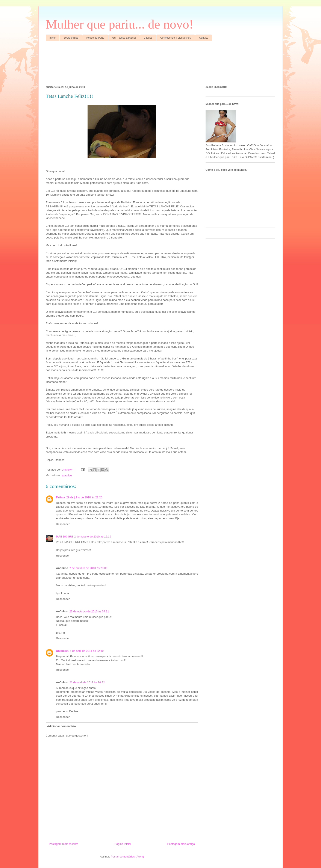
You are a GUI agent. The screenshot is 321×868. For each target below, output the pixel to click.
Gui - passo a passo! (124, 38)
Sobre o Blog (71, 38)
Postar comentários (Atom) (127, 857)
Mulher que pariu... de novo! (120, 24)
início (53, 38)
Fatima (61, 497)
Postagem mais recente (64, 844)
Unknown (62, 651)
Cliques (148, 38)
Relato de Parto (95, 38)
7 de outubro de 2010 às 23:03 (88, 568)
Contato (204, 38)
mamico (67, 475)
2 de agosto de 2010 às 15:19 (93, 537)
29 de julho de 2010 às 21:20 (84, 497)
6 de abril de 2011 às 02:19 (87, 651)
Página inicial (123, 844)
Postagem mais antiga (181, 844)
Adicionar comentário (62, 726)
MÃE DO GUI (64, 537)
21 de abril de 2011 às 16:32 (87, 682)
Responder (63, 524)
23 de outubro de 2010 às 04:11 (89, 611)
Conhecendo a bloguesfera (176, 38)
